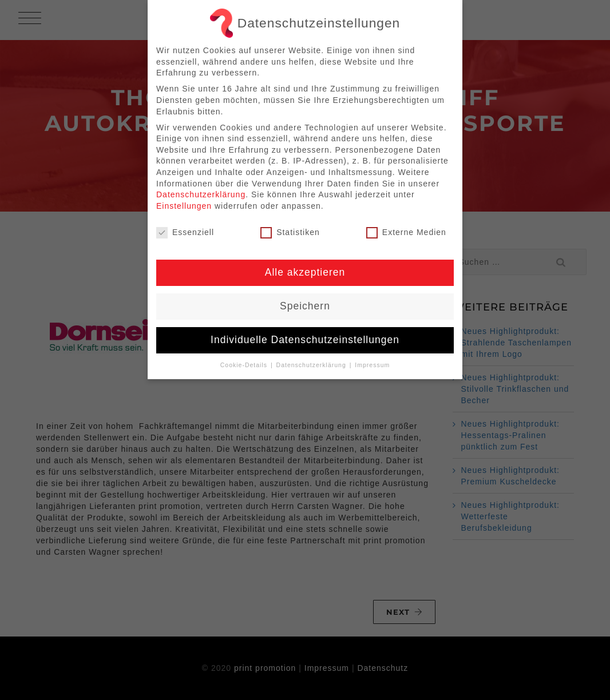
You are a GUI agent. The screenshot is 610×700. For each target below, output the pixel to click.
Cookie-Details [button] (245, 365)
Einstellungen (184, 206)
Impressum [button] (372, 365)
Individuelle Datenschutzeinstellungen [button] (305, 340)
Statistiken (290, 232)
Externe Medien (406, 232)
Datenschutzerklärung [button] (312, 365)
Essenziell (185, 232)
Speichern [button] (305, 306)
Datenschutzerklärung (201, 194)
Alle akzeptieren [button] (305, 272)
